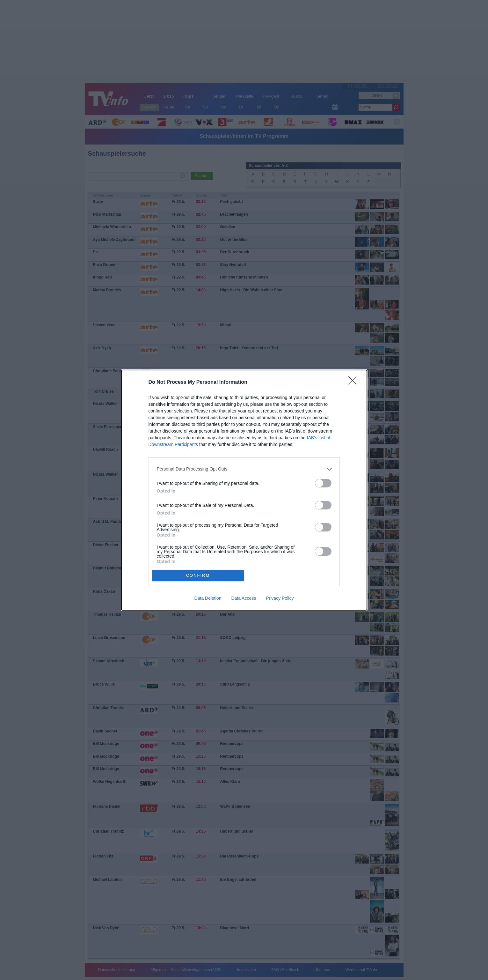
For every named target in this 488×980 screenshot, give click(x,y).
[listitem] (244, 469)
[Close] (354, 382)
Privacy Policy (280, 598)
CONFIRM (198, 575)
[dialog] (244, 490)
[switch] (323, 483)
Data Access (244, 598)
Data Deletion (208, 598)
